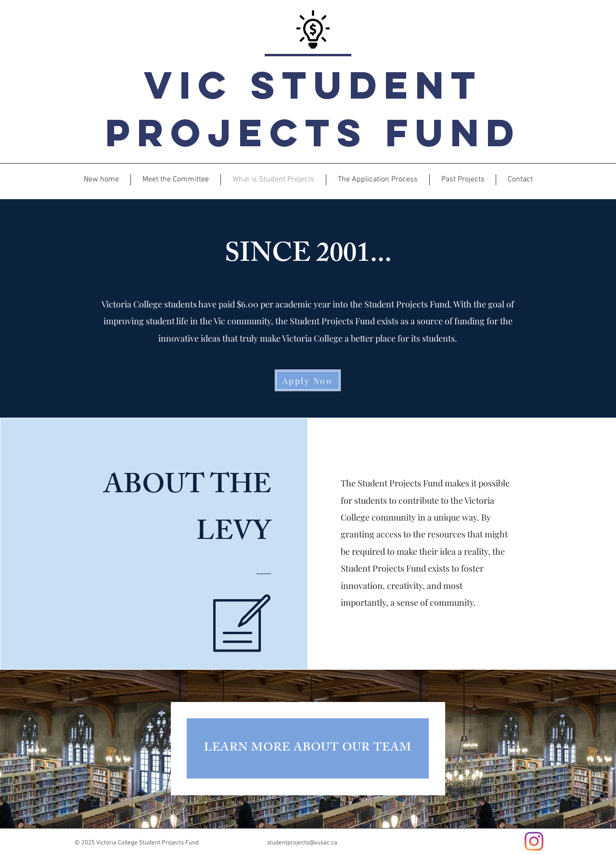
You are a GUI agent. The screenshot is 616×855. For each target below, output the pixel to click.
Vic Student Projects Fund (313, 109)
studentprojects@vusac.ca (302, 843)
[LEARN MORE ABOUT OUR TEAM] (308, 748)
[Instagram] (534, 841)
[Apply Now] (308, 380)
